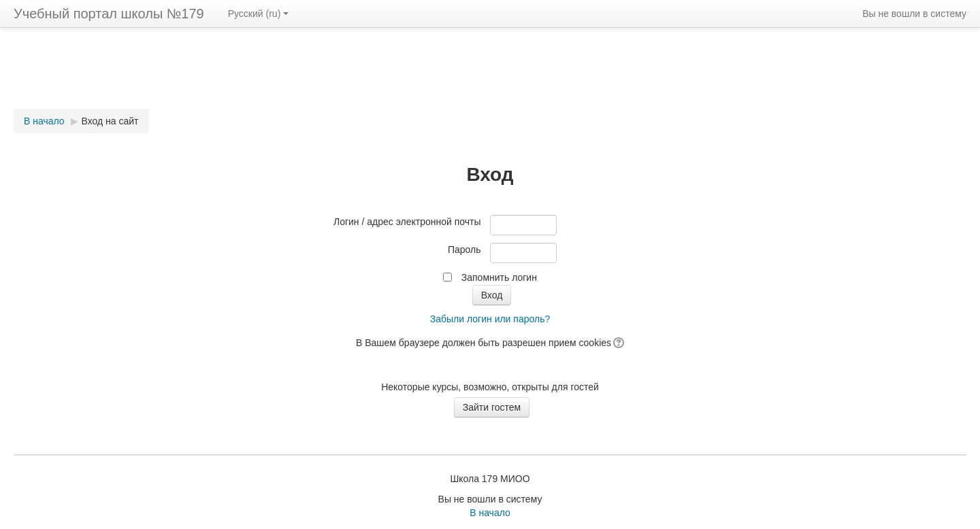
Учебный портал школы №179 (109, 14)
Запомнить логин (499, 277)
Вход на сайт (110, 121)
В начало (44, 121)
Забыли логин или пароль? (490, 319)
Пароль (464, 250)
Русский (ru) (259, 14)
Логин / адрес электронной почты (407, 222)
